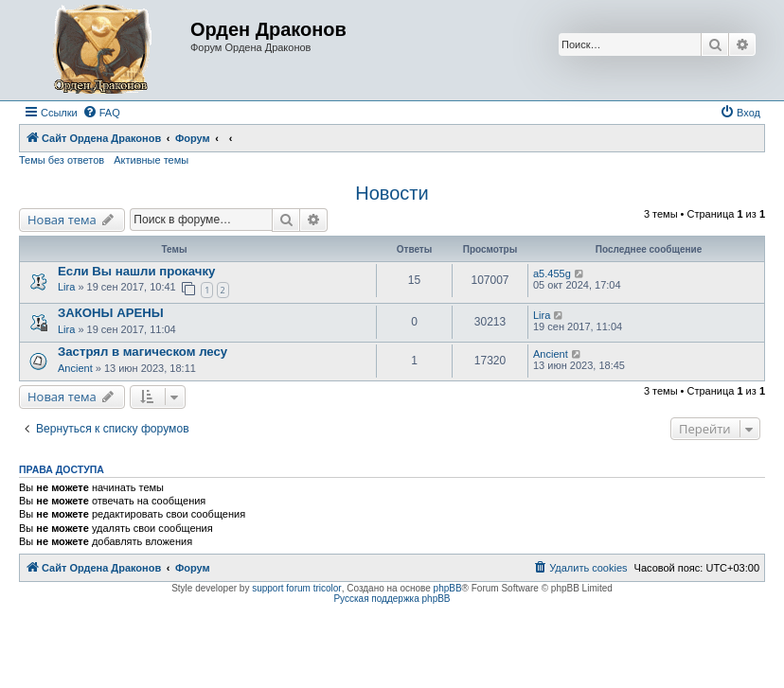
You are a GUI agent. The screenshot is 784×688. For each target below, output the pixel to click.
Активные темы (151, 160)
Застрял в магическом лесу (143, 352)
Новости (392, 193)
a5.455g (552, 273)
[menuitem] (101, 113)
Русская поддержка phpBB (392, 599)
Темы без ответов (62, 160)
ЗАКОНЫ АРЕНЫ (111, 313)
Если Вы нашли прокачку (136, 271)
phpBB (448, 588)
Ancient (77, 368)
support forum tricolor (296, 588)
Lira (66, 287)
